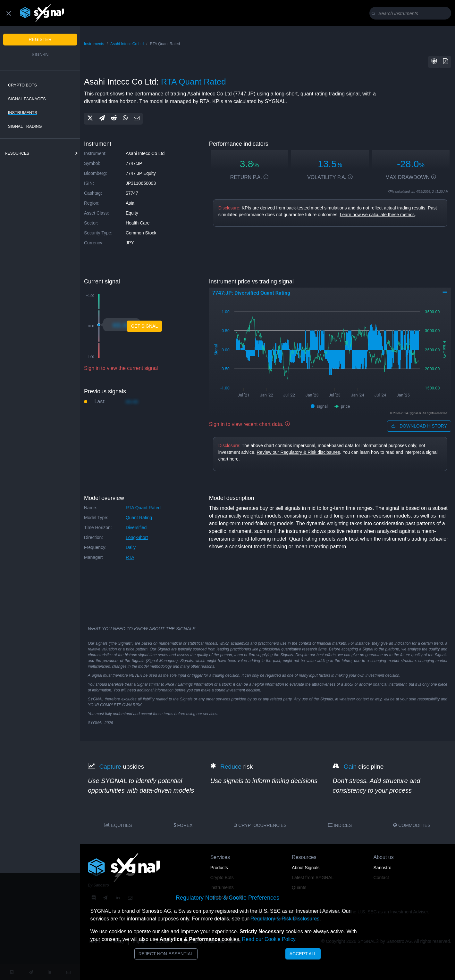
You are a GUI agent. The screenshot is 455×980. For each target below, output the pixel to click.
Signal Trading (25, 127)
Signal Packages (27, 99)
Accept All (303, 954)
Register (40, 39)
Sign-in (40, 54)
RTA (130, 557)
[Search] (412, 13)
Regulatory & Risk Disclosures (285, 919)
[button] (434, 62)
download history (419, 426)
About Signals (306, 868)
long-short (137, 537)
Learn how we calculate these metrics (377, 215)
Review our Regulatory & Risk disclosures (299, 452)
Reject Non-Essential (166, 954)
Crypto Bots (22, 85)
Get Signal (144, 326)
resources (17, 153)
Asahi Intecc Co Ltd (127, 44)
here (234, 459)
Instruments (23, 113)
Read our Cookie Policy (269, 939)
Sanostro (383, 868)
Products (219, 868)
